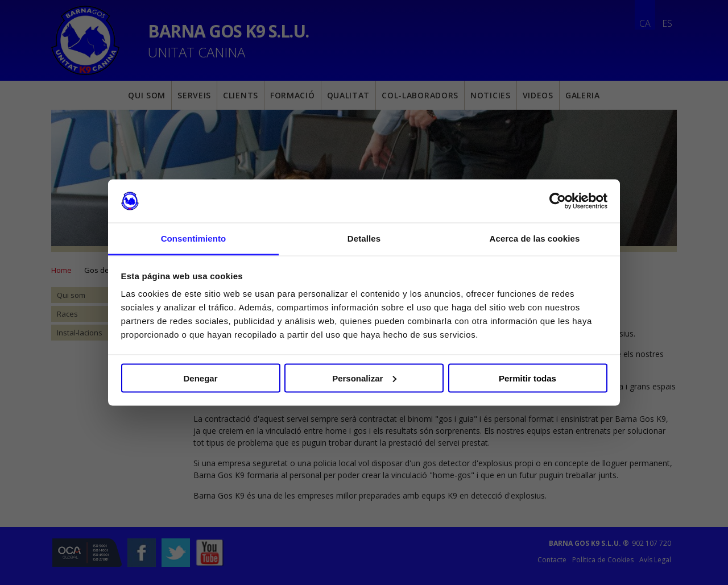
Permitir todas (528, 378)
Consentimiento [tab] (194, 238)
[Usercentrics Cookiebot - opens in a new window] (558, 201)
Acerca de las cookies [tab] (535, 238)
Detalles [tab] (364, 238)
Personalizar (364, 378)
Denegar (200, 378)
